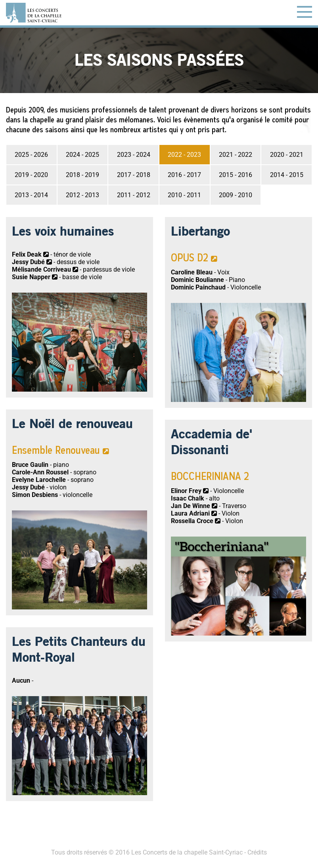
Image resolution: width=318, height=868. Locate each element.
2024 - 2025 (82, 155)
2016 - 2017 (184, 175)
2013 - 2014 (31, 195)
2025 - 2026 (31, 155)
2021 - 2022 (236, 155)
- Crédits (255, 852)
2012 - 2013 (82, 195)
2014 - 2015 (287, 175)
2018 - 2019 (82, 175)
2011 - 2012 (134, 195)
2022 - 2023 (184, 155)
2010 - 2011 (184, 195)
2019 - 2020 (31, 175)
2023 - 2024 (134, 155)
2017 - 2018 (134, 175)
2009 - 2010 (236, 195)
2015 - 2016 (236, 175)
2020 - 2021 (287, 155)
